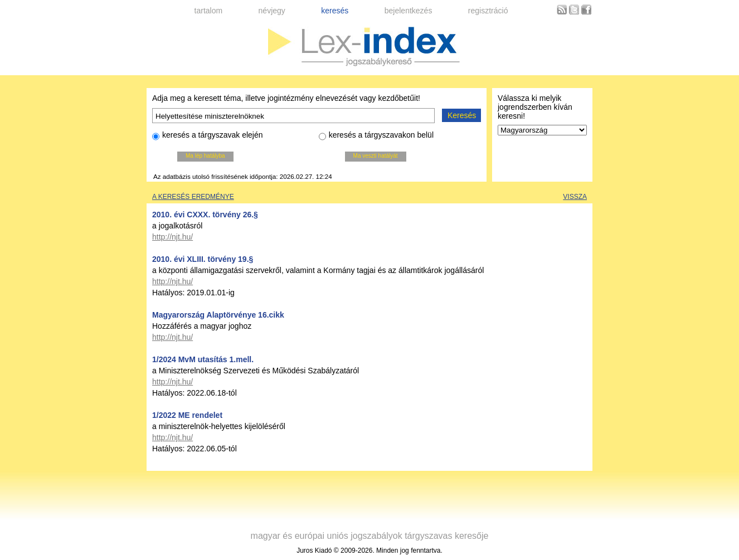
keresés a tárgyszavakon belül (376, 137)
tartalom (209, 11)
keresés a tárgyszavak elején (208, 137)
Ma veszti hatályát (376, 156)
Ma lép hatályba (205, 156)
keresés (335, 11)
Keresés (462, 115)
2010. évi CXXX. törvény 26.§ (205, 215)
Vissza (575, 197)
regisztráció (488, 11)
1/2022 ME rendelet (187, 415)
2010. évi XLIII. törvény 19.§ (203, 259)
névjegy (272, 11)
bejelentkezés (409, 11)
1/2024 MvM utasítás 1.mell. (203, 359)
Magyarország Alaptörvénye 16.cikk (218, 315)
